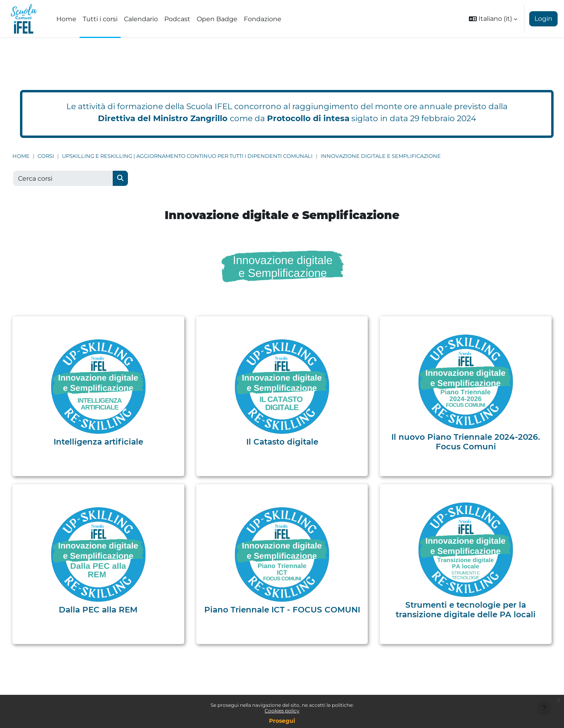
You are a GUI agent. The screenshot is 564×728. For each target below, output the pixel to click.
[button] (493, 19)
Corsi (46, 156)
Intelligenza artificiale (98, 442)
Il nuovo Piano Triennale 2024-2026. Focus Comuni (466, 442)
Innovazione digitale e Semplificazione (381, 156)
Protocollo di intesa (308, 118)
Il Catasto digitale (282, 442)
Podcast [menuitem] (177, 19)
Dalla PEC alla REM (98, 610)
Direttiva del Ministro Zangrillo (163, 118)
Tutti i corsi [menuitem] (100, 19)
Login (543, 19)
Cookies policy (282, 711)
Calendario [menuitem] (141, 19)
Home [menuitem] (66, 19)
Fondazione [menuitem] (263, 19)
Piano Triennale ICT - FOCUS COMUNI (282, 610)
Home (21, 156)
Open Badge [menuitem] (217, 19)
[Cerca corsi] (63, 178)
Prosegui (282, 721)
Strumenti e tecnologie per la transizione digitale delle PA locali (466, 610)
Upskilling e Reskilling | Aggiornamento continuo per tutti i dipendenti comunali (187, 156)
